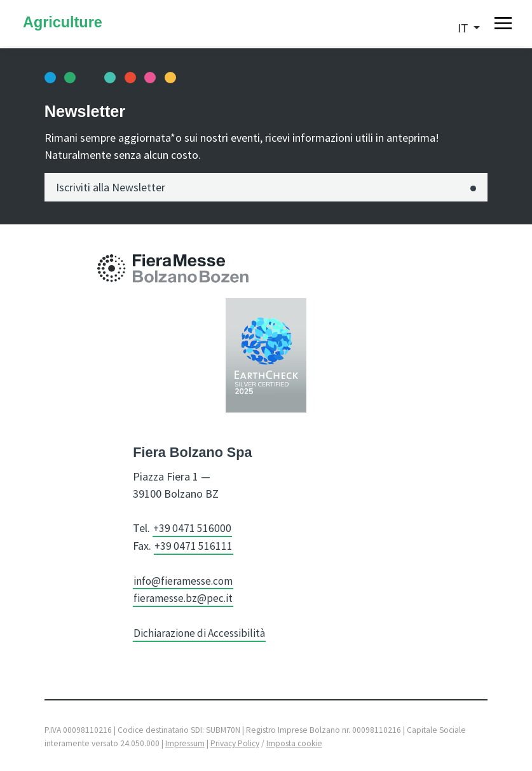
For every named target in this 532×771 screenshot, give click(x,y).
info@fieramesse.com (186, 579)
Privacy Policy (235, 741)
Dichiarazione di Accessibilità (201, 631)
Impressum (185, 741)
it (464, 29)
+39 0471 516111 (194, 545)
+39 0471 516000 (193, 528)
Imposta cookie (294, 741)
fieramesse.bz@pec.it (185, 597)
